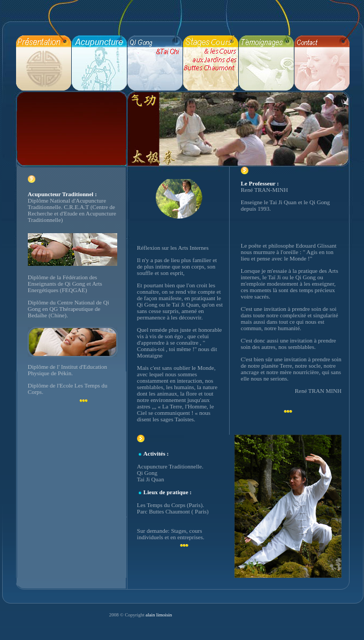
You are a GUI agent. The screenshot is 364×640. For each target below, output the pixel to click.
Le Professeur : (260, 183)
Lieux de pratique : (168, 492)
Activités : (156, 453)
